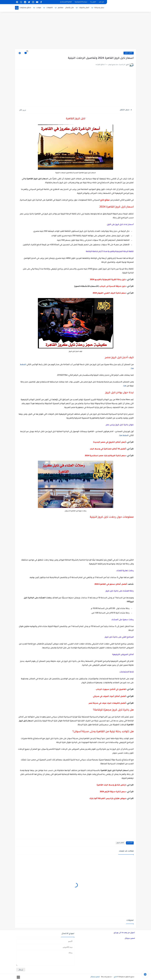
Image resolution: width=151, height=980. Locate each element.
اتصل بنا (93, 2)
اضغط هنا (124, 436)
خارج (115, 977)
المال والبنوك (84, 8)
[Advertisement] (75, 31)
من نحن (101, 2)
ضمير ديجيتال (130, 938)
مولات (39, 8)
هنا (125, 386)
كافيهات (49, 8)
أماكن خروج (129, 53)
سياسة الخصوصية (81, 2)
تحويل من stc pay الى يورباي (124, 933)
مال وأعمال (69, 8)
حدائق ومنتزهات (25, 8)
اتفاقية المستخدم (66, 2)
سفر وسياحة (99, 8)
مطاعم (61, 8)
